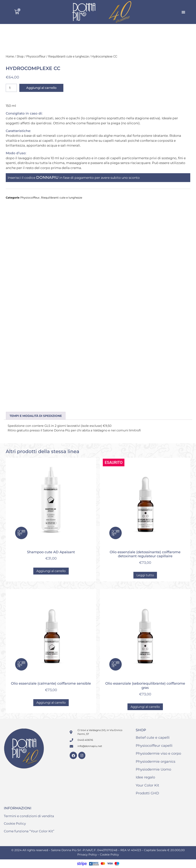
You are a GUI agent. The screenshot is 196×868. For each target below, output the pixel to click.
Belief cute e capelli (153, 738)
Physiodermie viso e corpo (158, 753)
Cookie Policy (15, 823)
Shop (20, 56)
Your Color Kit (147, 785)
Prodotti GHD (147, 793)
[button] (183, 12)
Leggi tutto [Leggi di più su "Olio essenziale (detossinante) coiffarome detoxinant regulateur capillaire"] (145, 575)
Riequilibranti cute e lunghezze (69, 56)
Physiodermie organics (156, 762)
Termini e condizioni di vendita (29, 816)
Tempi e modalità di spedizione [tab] (36, 416)
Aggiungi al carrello (41, 88)
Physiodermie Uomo (153, 769)
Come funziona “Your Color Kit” (29, 831)
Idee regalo (145, 777)
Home (10, 56)
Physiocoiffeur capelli (154, 746)
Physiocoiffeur (36, 56)
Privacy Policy (87, 854)
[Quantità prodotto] (11, 88)
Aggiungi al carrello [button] (51, 571)
